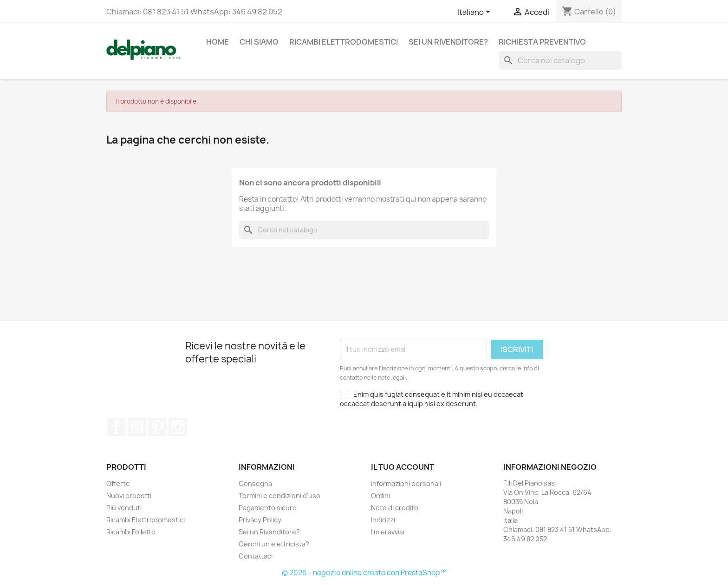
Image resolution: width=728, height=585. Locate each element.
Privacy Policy (260, 520)
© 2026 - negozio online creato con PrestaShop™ (364, 573)
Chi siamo (259, 42)
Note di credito (395, 508)
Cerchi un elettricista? (274, 544)
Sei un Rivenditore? (448, 42)
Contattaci (256, 556)
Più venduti (124, 508)
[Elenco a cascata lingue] (475, 13)
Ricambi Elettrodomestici (344, 42)
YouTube (137, 427)
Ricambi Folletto (131, 532)
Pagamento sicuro (268, 508)
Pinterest (157, 427)
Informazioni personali (406, 483)
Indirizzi (383, 520)
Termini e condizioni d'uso (279, 496)
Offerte (118, 483)
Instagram (178, 427)
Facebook (117, 427)
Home (218, 42)
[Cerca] (560, 60)
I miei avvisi (388, 532)
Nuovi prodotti (129, 496)
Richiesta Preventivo (542, 42)
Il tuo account (403, 467)
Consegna (255, 483)
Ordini (380, 496)
